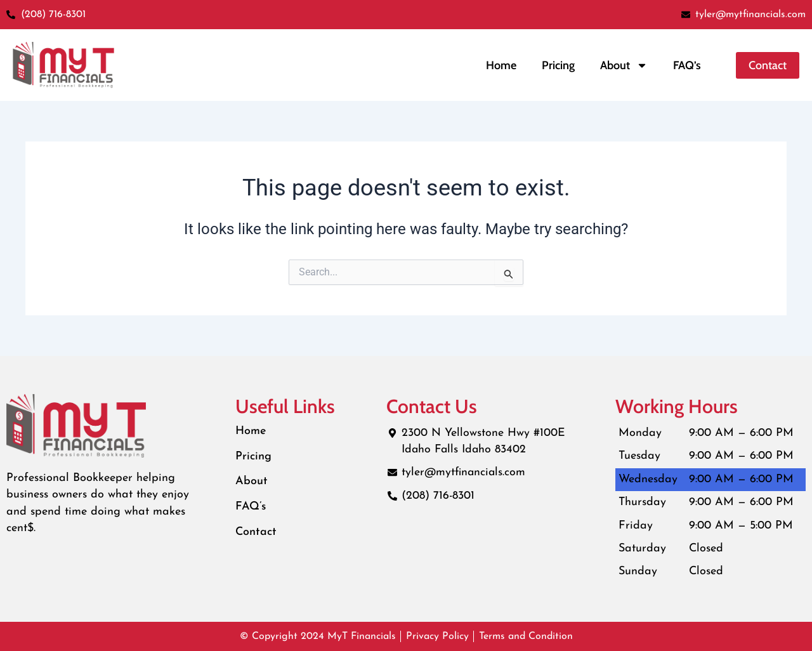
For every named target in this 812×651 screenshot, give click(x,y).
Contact (256, 533)
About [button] (624, 65)
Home (501, 65)
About (252, 482)
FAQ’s (687, 65)
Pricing (558, 65)
